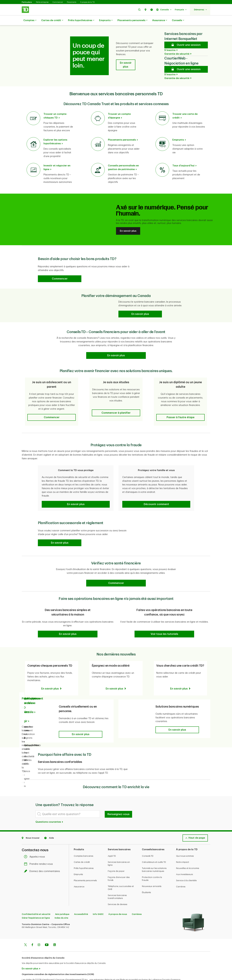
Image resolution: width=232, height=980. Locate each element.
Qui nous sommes (185, 844)
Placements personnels (132, 20)
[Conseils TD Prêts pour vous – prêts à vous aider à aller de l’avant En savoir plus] (116, 347)
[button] (139, 10)
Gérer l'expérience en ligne (36, 906)
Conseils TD (148, 844)
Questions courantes (49, 810)
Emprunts (106, 20)
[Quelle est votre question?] (68, 802)
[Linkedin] (55, 933)
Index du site (61, 906)
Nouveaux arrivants (152, 874)
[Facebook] (32, 933)
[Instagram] (39, 933)
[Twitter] (25, 933)
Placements (72, 2)
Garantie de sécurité (177, 46)
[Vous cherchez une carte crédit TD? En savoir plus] (181, 677)
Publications (30, 687)
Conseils (178, 20)
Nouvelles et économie (188, 856)
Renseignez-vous (118, 803)
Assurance (160, 20)
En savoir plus (128, 223)
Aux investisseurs (185, 863)
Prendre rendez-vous (39, 852)
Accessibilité (81, 902)
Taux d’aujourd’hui (183, 158)
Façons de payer (116, 859)
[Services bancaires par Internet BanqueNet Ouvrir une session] (186, 37)
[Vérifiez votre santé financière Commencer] (116, 575)
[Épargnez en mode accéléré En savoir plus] (116, 677)
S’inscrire (170, 42)
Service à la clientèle (186, 869)
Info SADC (98, 902)
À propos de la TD (87, 2)
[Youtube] (47, 933)
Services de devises (118, 893)
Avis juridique (62, 902)
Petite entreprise (42, 2)
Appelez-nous (35, 845)
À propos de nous (118, 902)
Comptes (30, 20)
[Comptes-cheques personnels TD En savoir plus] (52, 681)
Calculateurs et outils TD (154, 850)
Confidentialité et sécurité (36, 902)
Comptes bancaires (84, 844)
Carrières (181, 875)
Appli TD (112, 844)
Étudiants (146, 881)
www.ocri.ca (29, 973)
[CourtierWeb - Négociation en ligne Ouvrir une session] (186, 61)
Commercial (58, 2)
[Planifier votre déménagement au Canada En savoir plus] (140, 306)
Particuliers (27, 2)
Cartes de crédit (52, 20)
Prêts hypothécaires (81, 20)
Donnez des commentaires (43, 859)
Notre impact (183, 850)
